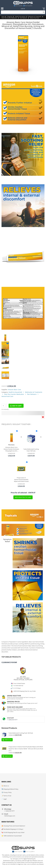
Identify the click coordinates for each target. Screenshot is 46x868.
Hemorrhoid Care (35, 18)
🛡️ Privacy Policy (7, 792)
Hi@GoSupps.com (10, 816)
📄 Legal (4, 799)
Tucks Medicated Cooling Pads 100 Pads (31, 450)
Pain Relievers (24, 18)
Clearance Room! (9, 662)
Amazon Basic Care (14, 390)
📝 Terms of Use (6, 796)
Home (3, 17)
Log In (23, 9)
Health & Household (20, 17)
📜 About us (5, 786)
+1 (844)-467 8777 (12, 720)
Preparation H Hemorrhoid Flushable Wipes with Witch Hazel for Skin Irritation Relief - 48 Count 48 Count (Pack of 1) (21, 480)
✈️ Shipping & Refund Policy (10, 789)
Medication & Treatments (35, 17)
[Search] (23, 12)
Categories (10, 17)
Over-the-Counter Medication (9, 18)
